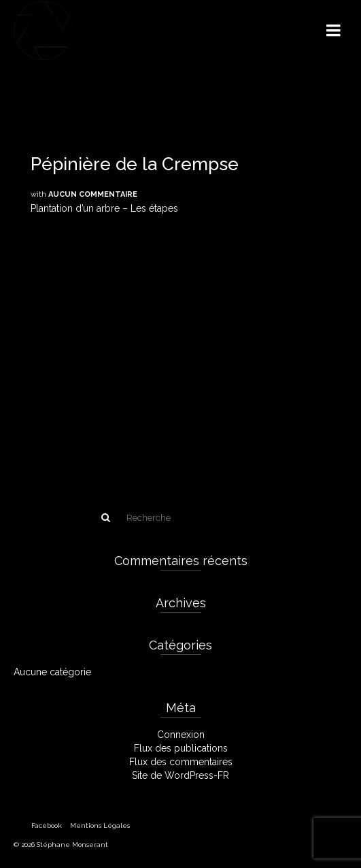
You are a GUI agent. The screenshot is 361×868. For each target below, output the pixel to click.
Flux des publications (181, 748)
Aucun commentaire (93, 194)
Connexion (181, 735)
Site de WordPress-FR (180, 775)
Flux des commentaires (181, 762)
